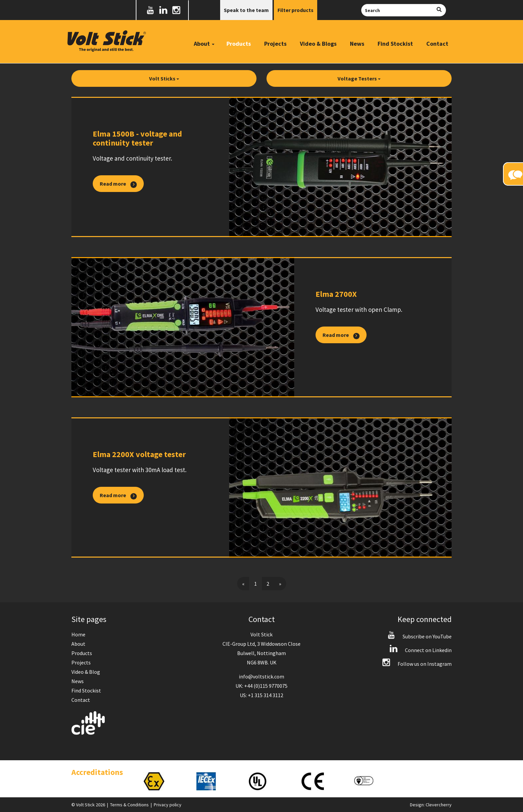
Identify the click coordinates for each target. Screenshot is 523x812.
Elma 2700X (336, 294)
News (357, 44)
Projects (275, 44)
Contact (437, 44)
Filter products (296, 10)
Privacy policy (168, 805)
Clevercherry (439, 805)
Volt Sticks (164, 78)
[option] (163, 781)
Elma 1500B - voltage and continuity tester (137, 138)
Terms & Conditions (129, 805)
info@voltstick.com (261, 676)
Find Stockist (395, 44)
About (78, 644)
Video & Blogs (318, 44)
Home (78, 634)
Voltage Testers (359, 78)
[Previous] (243, 584)
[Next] (280, 584)
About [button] (204, 44)
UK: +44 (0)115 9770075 (261, 686)
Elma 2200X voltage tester (139, 454)
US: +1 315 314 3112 (261, 695)
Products (239, 44)
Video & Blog (86, 672)
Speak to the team (246, 10)
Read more (118, 184)
